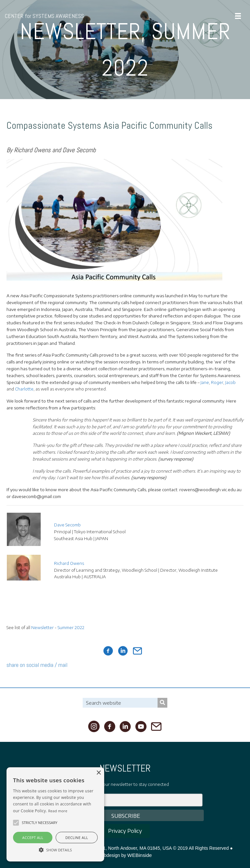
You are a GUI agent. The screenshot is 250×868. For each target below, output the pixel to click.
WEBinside (139, 855)
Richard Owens (69, 563)
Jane (205, 382)
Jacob (230, 382)
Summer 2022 (71, 627)
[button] (16, 823)
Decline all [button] (77, 838)
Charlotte (24, 389)
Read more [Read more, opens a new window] (58, 811)
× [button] (98, 773)
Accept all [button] (33, 838)
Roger (217, 382)
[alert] (55, 814)
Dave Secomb (67, 525)
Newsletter (42, 627)
